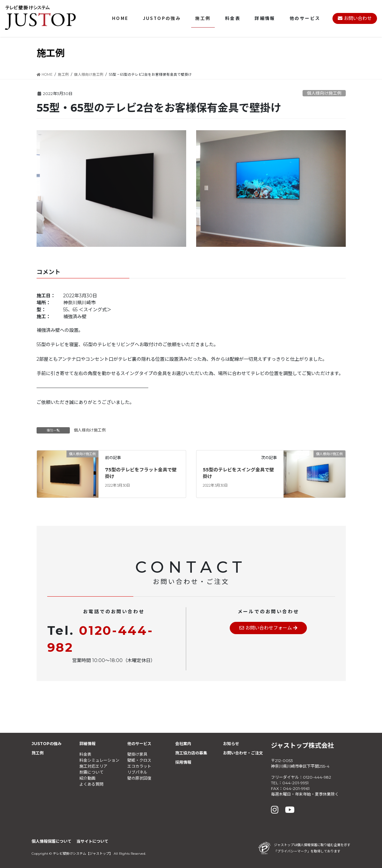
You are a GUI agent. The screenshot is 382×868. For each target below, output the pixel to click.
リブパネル (137, 772)
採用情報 (183, 762)
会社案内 (183, 744)
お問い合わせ (355, 18)
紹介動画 (87, 778)
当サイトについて (92, 841)
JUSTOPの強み (47, 744)
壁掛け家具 (137, 754)
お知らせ (231, 744)
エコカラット (139, 766)
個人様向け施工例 (324, 93)
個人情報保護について (52, 841)
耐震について (91, 772)
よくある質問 (91, 784)
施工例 (38, 753)
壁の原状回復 (139, 778)
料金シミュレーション (99, 760)
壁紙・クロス (139, 760)
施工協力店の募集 (191, 753)
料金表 (85, 754)
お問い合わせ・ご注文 (243, 753)
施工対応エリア (93, 766)
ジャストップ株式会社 (302, 745)
